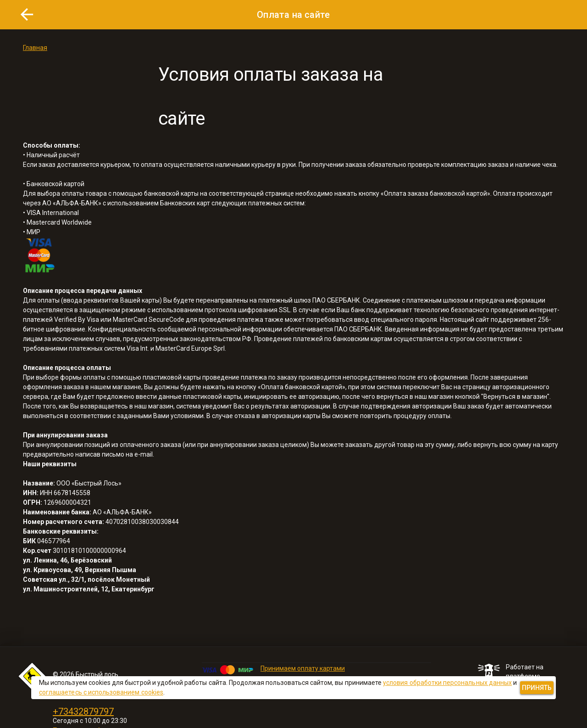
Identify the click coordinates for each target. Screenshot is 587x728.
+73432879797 (83, 711)
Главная (35, 48)
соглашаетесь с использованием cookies (101, 692)
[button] (27, 15)
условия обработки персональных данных (447, 683)
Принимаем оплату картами (303, 668)
